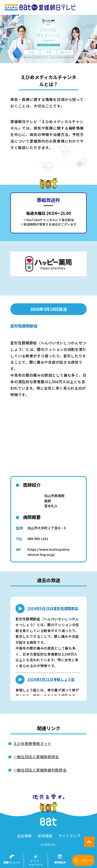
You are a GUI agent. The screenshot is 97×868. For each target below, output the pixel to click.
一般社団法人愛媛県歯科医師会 (40, 770)
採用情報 (45, 836)
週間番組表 (60, 863)
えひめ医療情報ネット (32, 743)
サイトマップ (69, 836)
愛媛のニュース (12, 863)
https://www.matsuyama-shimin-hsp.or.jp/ (49, 552)
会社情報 (24, 836)
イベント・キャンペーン (36, 863)
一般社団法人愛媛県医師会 (36, 757)
